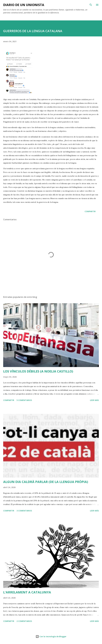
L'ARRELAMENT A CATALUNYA (27, 592)
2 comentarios (24, 621)
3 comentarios (24, 511)
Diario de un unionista (24, 5)
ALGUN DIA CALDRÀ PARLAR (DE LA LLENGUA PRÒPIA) (46, 482)
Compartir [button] (90, 211)
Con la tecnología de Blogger (51, 636)
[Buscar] (91, 5)
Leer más (94, 400)
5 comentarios (24, 400)
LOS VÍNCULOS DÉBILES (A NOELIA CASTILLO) (38, 371)
